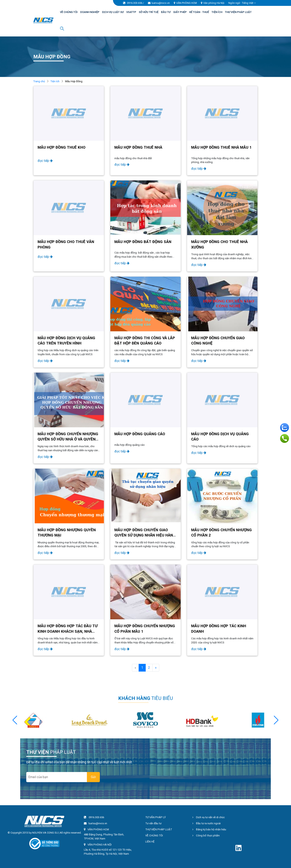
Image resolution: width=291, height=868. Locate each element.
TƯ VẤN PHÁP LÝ (156, 817)
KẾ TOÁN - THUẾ (199, 12)
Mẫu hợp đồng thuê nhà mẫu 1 (221, 147)
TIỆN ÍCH (217, 12)
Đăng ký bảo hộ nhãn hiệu (209, 829)
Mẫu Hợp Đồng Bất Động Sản (143, 242)
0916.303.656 (135, 3)
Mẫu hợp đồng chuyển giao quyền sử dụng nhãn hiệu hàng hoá (145, 535)
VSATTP (131, 12)
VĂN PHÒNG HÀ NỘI (100, 845)
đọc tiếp (45, 161)
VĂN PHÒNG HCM (187, 3)
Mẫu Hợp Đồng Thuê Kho (62, 147)
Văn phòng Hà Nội (214, 3)
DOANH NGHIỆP (90, 12)
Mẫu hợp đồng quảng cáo (140, 434)
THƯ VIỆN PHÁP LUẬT (238, 12)
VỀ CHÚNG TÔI (69, 12)
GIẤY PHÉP (180, 12)
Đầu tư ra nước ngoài (207, 823)
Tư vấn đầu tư (153, 823)
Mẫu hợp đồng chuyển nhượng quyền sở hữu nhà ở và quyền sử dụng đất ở (68, 439)
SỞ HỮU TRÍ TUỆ (149, 12)
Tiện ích (55, 81)
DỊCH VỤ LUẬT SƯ (113, 12)
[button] (276, 720)
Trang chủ (39, 81)
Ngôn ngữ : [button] (242, 3)
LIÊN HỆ (150, 842)
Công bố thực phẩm (206, 835)
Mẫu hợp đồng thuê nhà (138, 147)
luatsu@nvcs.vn (161, 3)
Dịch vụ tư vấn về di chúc (209, 817)
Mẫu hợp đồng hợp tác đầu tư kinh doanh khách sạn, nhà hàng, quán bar (68, 631)
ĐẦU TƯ (166, 12)
